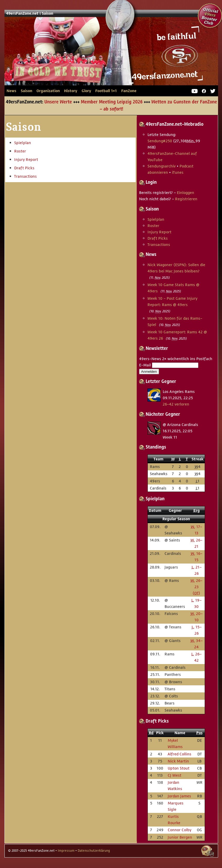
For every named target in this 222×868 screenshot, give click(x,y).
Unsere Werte (58, 102)
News (11, 91)
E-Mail (145, 365)
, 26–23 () (196, 587)
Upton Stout (179, 768)
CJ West (175, 775)
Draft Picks (24, 168)
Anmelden (149, 372)
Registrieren (186, 199)
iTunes (178, 172)
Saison (47, 13)
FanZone (129, 91)
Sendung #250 (160, 141)
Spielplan (23, 143)
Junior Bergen (180, 837)
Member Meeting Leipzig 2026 (112, 102)
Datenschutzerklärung (94, 851)
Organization (48, 91)
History (71, 91)
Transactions (25, 176)
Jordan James (179, 796)
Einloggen (186, 193)
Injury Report (26, 159)
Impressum (66, 851)
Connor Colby (179, 830)
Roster (20, 151)
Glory (86, 91)
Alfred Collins (179, 754)
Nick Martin (178, 761)
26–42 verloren (176, 404)
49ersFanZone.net (102, 59)
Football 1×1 (106, 91)
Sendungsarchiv (162, 166)
